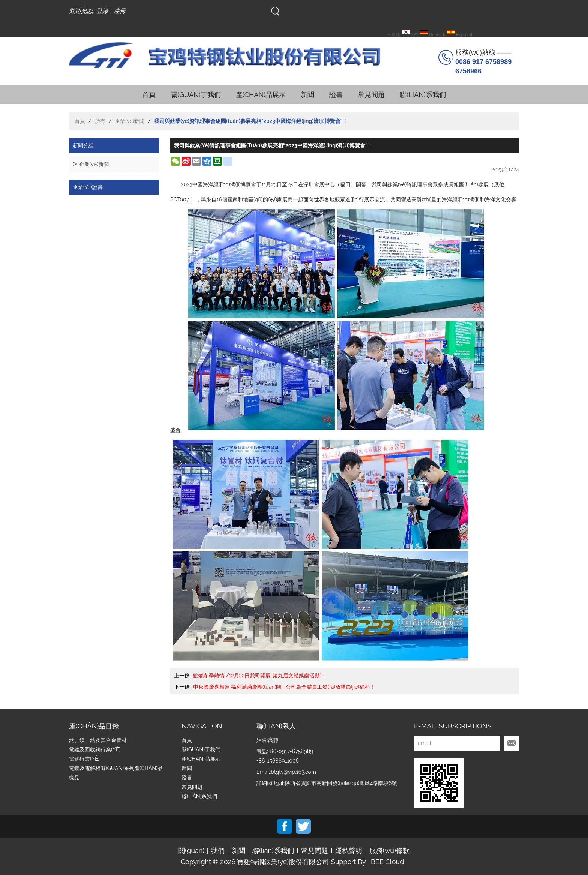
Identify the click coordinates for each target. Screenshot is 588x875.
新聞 (307, 95)
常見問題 (371, 95)
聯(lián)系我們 (423, 95)
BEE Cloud (387, 862)
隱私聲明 (349, 851)
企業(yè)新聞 (130, 121)
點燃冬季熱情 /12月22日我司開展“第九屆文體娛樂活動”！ (260, 676)
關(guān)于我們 (196, 95)
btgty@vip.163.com (293, 772)
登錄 (102, 11)
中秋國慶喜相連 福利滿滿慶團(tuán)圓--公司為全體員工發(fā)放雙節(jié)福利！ (284, 687)
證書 (336, 95)
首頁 (149, 95)
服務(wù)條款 (389, 851)
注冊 (120, 11)
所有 (100, 121)
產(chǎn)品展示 (261, 95)
